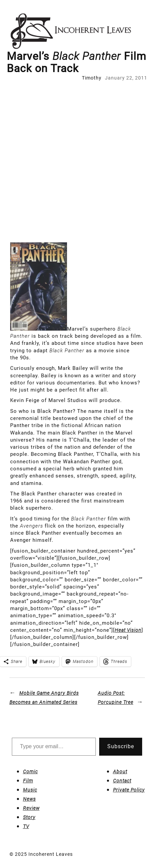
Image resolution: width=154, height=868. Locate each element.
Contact (122, 781)
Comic (30, 772)
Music (30, 790)
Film (28, 781)
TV (26, 826)
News (29, 799)
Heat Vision (128, 630)
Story (29, 817)
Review (31, 808)
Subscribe (121, 746)
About (120, 772)
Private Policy (129, 790)
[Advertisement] (77, 162)
